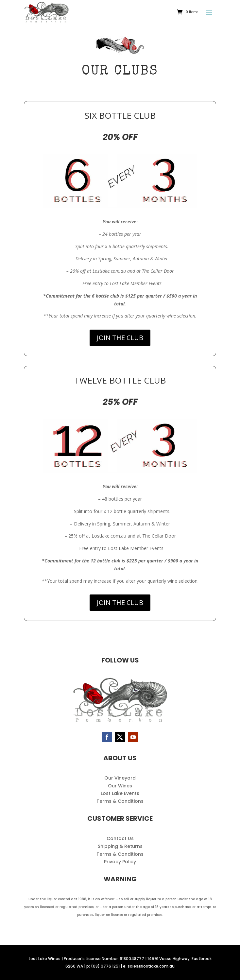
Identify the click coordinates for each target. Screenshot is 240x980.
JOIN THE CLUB (120, 338)
